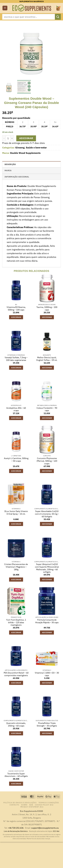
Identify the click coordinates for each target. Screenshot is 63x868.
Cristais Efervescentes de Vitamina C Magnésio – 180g (16, 567)
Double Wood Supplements (25, 153)
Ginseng (20, 148)
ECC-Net (56, 831)
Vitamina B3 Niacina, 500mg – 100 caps (16, 309)
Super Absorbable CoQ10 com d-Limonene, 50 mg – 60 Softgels (47, 514)
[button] (5, 8)
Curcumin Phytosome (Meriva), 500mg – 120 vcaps (47, 461)
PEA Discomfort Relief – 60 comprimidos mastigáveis (16, 674)
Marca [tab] (8, 170)
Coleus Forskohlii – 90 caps (47, 409)
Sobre (24, 805)
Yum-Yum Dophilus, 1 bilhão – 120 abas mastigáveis (16, 622)
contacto (14, 805)
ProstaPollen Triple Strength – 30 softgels (47, 725)
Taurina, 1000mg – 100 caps (47, 309)
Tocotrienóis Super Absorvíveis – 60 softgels (16, 775)
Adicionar (26, 138)
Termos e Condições (49, 802)
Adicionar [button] (16, 317)
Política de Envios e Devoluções (20, 802)
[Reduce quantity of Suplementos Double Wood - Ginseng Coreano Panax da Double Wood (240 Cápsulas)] (4, 138)
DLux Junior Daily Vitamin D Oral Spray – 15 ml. (16, 513)
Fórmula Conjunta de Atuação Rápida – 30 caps (47, 621)
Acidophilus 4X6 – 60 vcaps (16, 409)
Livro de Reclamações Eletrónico (16, 831)
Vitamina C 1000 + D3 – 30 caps (47, 674)
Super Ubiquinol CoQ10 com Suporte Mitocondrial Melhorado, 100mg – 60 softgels (47, 568)
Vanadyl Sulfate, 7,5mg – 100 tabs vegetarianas (16, 359)
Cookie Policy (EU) (44, 805)
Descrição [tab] (10, 164)
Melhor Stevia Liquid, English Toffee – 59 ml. (47, 359)
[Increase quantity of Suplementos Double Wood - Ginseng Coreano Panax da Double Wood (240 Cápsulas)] (12, 138)
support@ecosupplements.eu (45, 828)
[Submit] (58, 17)
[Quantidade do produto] (8, 138)
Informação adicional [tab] (17, 177)
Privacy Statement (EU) (32, 807)
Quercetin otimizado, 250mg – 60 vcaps (16, 725)
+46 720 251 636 (16, 828)
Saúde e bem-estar (36, 148)
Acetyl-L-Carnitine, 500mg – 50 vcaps (16, 460)
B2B (31, 805)
